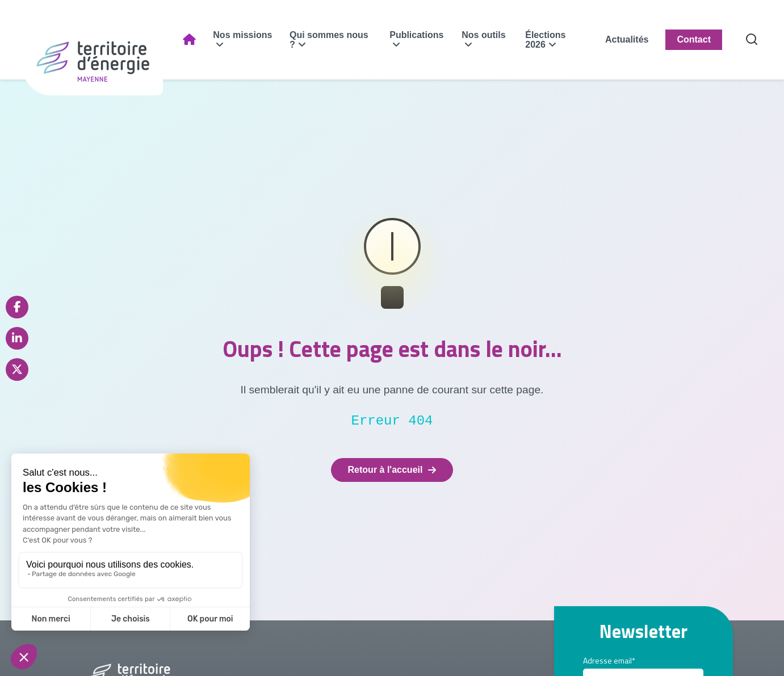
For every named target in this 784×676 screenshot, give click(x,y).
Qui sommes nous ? (329, 40)
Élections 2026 (545, 40)
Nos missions (242, 35)
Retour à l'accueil (392, 470)
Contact (694, 39)
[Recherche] (752, 40)
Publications (416, 35)
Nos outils (483, 35)
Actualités (627, 39)
